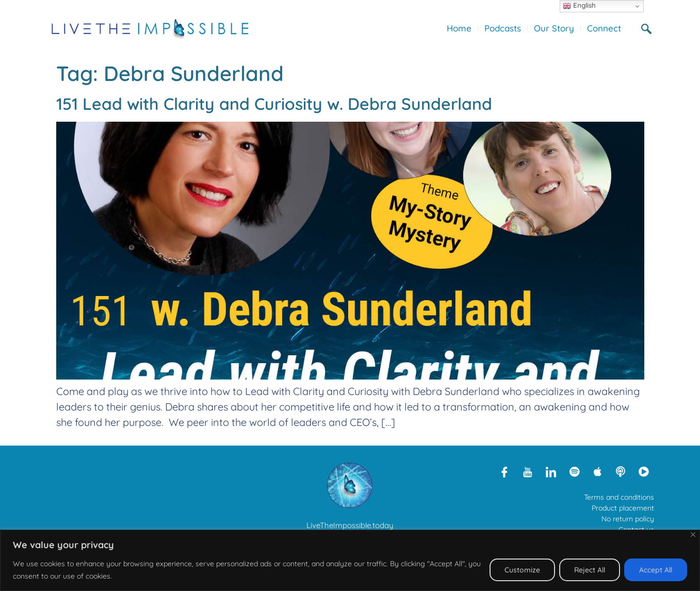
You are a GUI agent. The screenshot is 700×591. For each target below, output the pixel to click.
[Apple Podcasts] (597, 471)
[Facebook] (504, 471)
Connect (604, 28)
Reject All (590, 570)
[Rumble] (644, 471)
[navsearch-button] (650, 28)
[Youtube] (528, 471)
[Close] (693, 535)
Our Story (554, 28)
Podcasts (503, 28)
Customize (522, 570)
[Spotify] (574, 471)
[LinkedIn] (551, 471)
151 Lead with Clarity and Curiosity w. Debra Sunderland (274, 104)
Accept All (656, 570)
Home (459, 28)
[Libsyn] (621, 471)
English (579, 6)
